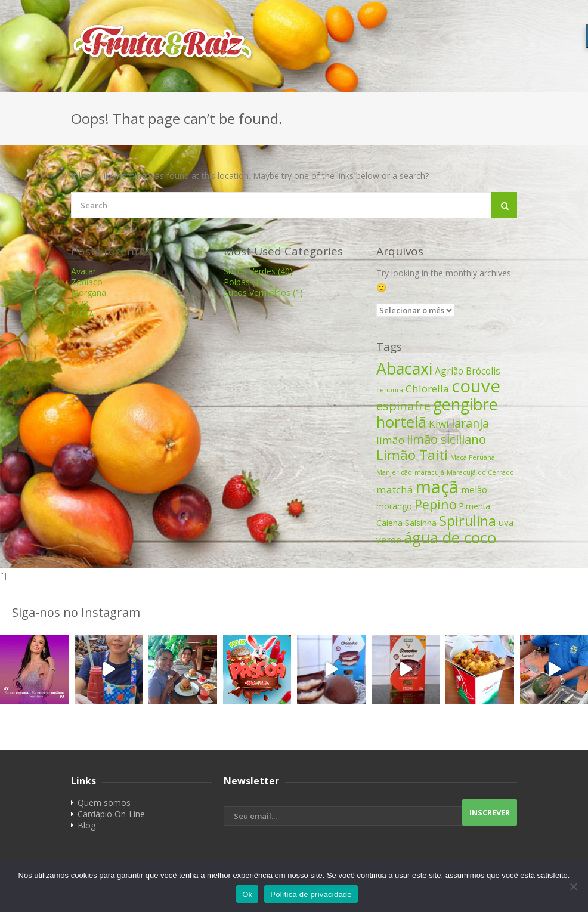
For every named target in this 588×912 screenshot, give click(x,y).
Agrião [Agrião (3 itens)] (449, 371)
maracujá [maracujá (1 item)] (429, 472)
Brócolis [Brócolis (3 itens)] (483, 371)
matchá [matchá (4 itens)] (395, 489)
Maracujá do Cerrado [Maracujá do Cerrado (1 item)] (480, 472)
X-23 (80, 303)
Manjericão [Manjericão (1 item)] (394, 472)
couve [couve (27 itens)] (476, 386)
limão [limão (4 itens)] (390, 440)
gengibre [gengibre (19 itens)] (465, 404)
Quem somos (104, 803)
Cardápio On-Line (111, 814)
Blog (86, 825)
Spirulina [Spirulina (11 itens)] (468, 521)
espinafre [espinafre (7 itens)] (403, 406)
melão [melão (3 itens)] (474, 490)
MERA (83, 314)
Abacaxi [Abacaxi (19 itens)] (404, 368)
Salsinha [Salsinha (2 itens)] (421, 523)
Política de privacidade (311, 894)
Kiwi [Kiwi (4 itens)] (439, 424)
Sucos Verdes (258, 271)
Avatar (83, 271)
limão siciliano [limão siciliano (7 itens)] (446, 439)
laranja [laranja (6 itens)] (470, 423)
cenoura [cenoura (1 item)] (390, 390)
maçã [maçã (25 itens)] (437, 486)
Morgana (89, 293)
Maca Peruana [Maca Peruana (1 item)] (473, 457)
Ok (247, 894)
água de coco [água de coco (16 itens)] (450, 537)
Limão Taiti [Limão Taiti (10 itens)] (412, 455)
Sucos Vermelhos (263, 293)
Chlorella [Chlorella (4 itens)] (427, 389)
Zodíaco (87, 282)
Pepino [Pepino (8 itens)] (436, 504)
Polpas (243, 282)
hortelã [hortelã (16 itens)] (401, 422)
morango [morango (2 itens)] (394, 506)
